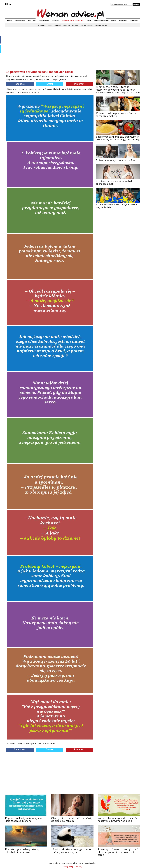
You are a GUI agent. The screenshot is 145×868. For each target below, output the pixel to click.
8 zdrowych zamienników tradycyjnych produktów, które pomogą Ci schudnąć (118, 138)
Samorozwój (101, 25)
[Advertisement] (50, 51)
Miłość (58, 25)
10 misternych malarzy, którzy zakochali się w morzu (22, 851)
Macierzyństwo (101, 21)
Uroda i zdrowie (119, 21)
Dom (89, 21)
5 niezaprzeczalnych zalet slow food (116, 160)
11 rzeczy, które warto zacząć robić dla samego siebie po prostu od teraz (118, 852)
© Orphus (92, 863)
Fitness (55, 21)
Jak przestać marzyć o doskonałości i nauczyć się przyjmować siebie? (119, 819)
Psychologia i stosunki (73, 21)
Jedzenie (134, 21)
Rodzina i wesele (71, 25)
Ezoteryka (44, 21)
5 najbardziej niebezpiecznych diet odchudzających (115, 182)
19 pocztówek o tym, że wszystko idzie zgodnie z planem (24, 819)
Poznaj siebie (87, 25)
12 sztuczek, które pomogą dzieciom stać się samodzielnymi (72, 851)
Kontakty (78, 867)
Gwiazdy (32, 21)
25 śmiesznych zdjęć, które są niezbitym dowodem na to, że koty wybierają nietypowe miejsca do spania (118, 90)
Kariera (42, 25)
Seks (50, 25)
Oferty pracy (68, 867)
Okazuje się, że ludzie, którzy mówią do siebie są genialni (72, 819)
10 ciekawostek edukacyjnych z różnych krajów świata (118, 206)
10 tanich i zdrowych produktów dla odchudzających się (116, 115)
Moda (10, 21)
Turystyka (20, 21)
